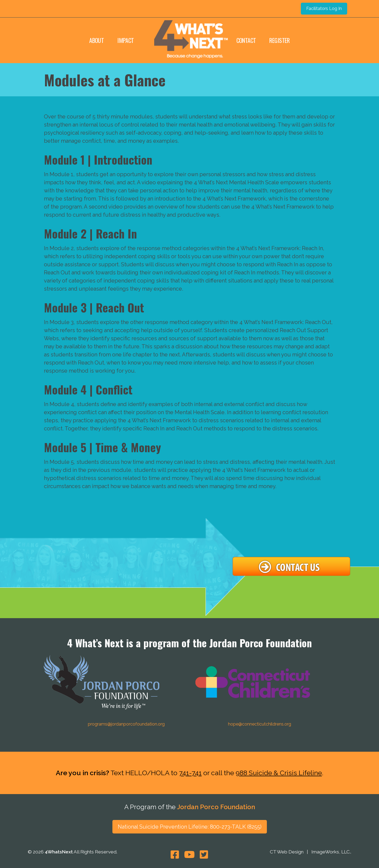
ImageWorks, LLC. (331, 852)
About (97, 40)
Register (280, 40)
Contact (246, 40)
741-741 (190, 773)
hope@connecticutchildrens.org (260, 724)
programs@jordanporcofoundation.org (126, 724)
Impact (126, 40)
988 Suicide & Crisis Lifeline (279, 773)
